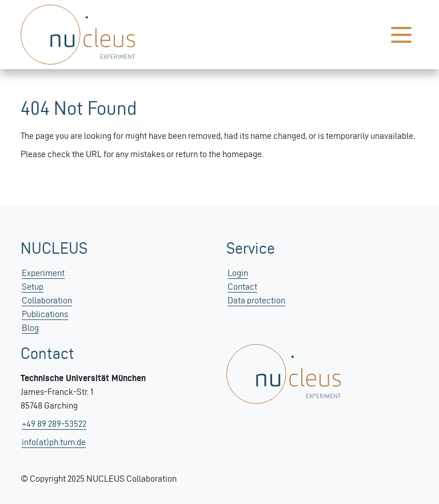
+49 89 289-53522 (54, 424)
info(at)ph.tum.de (54, 442)
